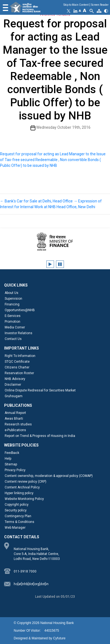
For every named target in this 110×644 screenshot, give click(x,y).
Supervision (13, 299)
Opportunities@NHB (20, 310)
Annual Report (15, 413)
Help (8, 459)
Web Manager (15, 528)
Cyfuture (59, 638)
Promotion (12, 322)
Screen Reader (100, 5)
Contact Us (13, 339)
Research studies (18, 424)
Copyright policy (17, 505)
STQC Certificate (17, 362)
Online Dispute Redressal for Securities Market (40, 390)
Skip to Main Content (76, 5)
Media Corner (15, 327)
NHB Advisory (15, 379)
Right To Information (20, 356)
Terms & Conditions (19, 522)
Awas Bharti (14, 419)
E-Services (13, 316)
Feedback (12, 453)
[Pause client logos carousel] (60, 264)
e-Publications (15, 430)
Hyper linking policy (19, 493)
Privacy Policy (15, 470)
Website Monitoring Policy (24, 499)
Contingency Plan (18, 516)
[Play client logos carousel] (50, 264)
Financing (12, 304)
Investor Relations (19, 333)
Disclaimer (13, 385)
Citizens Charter (17, 367)
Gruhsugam (14, 396)
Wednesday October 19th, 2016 (63, 127)
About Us (12, 293)
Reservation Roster (19, 373)
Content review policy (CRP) (26, 482)
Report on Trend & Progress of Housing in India (40, 436)
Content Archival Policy (22, 487)
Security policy (16, 510)
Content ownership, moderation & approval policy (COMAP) (49, 476)
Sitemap (11, 464)
